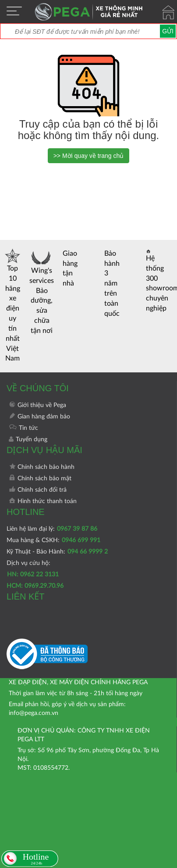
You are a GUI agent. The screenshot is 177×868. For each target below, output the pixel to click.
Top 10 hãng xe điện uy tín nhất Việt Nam (12, 305)
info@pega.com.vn (34, 713)
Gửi (168, 31)
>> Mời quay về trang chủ (89, 156)
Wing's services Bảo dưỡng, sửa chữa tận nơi (42, 291)
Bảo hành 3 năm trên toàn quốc (112, 284)
